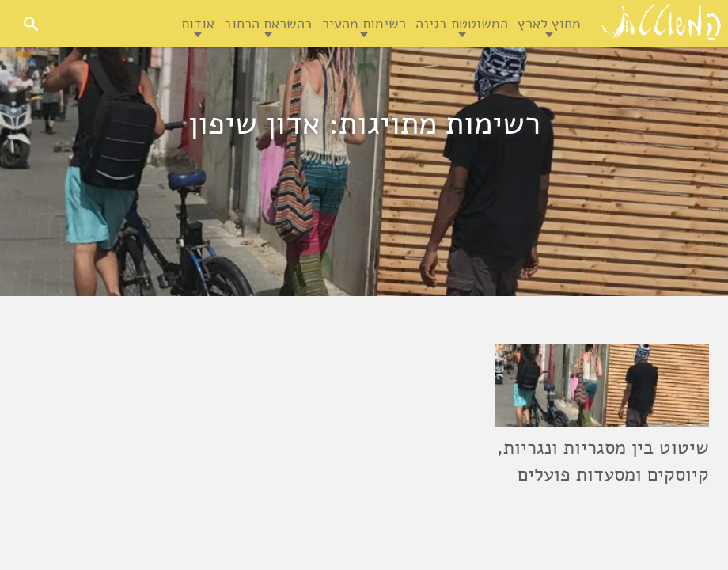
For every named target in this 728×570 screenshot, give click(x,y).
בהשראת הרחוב (268, 24)
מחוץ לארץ (549, 24)
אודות (198, 24)
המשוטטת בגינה (462, 24)
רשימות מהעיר (364, 24)
